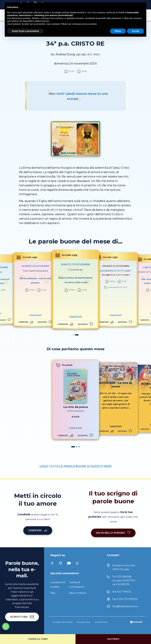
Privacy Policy (84, 622)
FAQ (53, 593)
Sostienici (113, 639)
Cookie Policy (101, 622)
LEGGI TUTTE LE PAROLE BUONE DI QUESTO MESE (75, 466)
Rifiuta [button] (118, 31)
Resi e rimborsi (78, 593)
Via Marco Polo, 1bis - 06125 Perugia (124, 567)
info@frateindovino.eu (125, 606)
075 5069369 (124, 577)
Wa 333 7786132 (122, 592)
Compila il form (38, 639)
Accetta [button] (135, 31)
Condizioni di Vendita (62, 622)
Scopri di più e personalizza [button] (25, 31)
